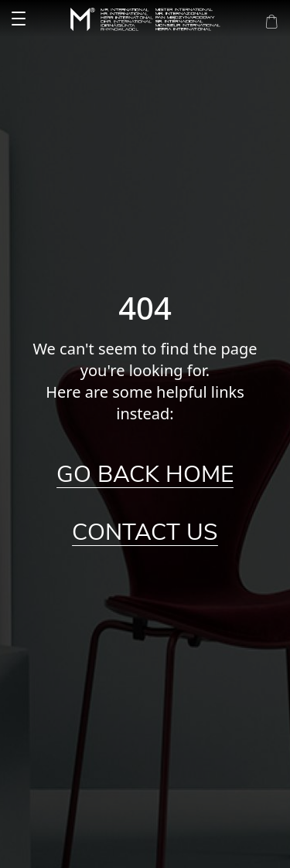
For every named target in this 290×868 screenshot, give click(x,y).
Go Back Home (145, 475)
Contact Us (145, 533)
